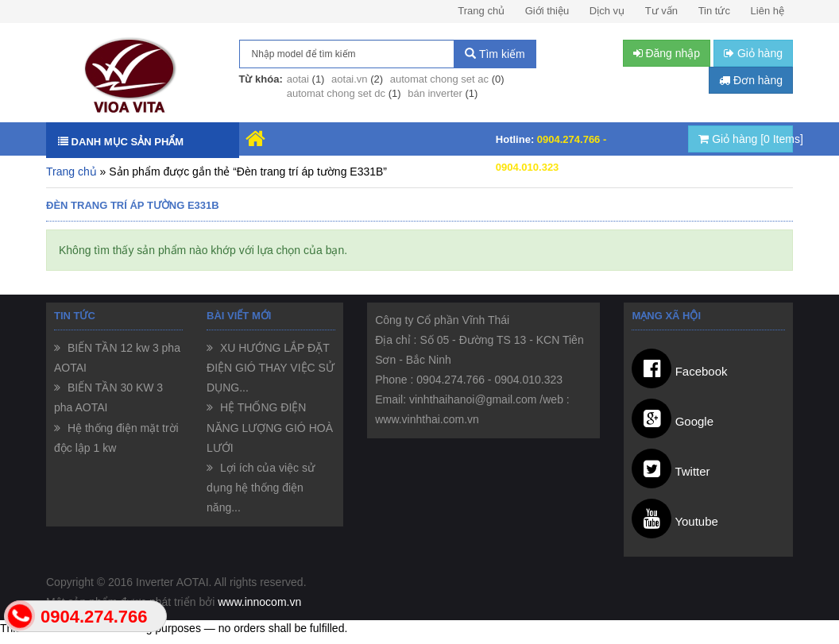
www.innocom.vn (259, 602)
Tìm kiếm (495, 54)
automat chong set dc (336, 93)
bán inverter (435, 93)
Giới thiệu (547, 11)
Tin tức (714, 11)
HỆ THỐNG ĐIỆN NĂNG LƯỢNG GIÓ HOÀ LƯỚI (270, 427)
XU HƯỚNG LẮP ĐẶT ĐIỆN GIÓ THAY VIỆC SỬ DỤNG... (271, 368)
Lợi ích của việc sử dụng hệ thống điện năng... (261, 488)
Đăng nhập (667, 53)
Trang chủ (481, 11)
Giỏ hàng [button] (753, 53)
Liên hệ (767, 11)
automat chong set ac (439, 79)
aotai (298, 79)
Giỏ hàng (746, 139)
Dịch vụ (607, 11)
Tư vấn (661, 11)
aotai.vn (350, 79)
